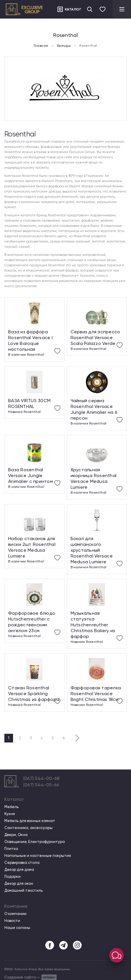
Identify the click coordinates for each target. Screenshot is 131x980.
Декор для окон (19, 884)
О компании (15, 914)
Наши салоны (17, 928)
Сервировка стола (22, 863)
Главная (41, 46)
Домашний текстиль (24, 891)
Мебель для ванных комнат (30, 821)
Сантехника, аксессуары (28, 828)
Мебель (11, 807)
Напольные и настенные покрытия (38, 856)
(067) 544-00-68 (41, 778)
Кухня (10, 814)
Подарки (12, 877)
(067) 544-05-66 (41, 785)
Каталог (73, 9)
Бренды (64, 46)
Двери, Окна (16, 835)
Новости (12, 921)
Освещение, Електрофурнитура (35, 842)
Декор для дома (19, 870)
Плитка (11, 849)
